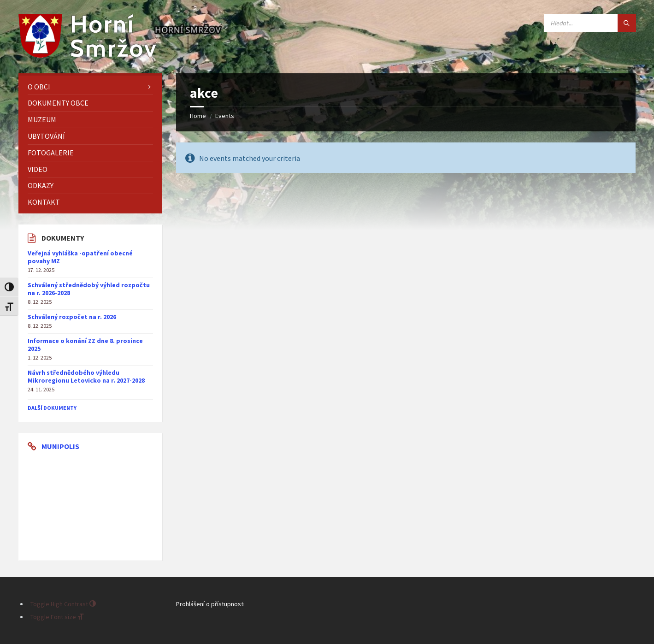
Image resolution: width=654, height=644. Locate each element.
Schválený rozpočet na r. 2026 (72, 317)
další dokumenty (52, 408)
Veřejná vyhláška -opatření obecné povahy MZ (80, 257)
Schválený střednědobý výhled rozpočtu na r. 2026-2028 (89, 289)
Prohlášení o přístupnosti (210, 604)
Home (198, 116)
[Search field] (590, 23)
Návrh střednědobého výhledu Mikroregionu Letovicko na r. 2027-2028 (86, 376)
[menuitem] (90, 87)
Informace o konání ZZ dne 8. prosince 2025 (85, 345)
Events (225, 116)
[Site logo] (88, 55)
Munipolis (60, 446)
